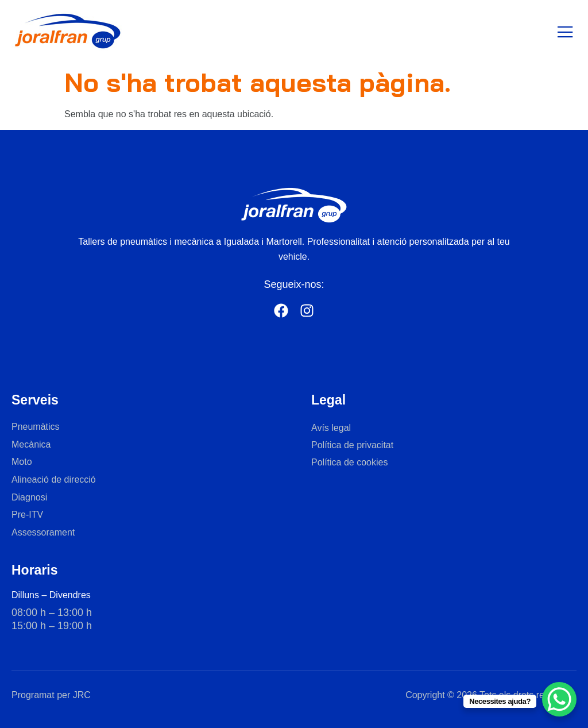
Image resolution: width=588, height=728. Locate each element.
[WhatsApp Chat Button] (559, 699)
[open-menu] (566, 32)
